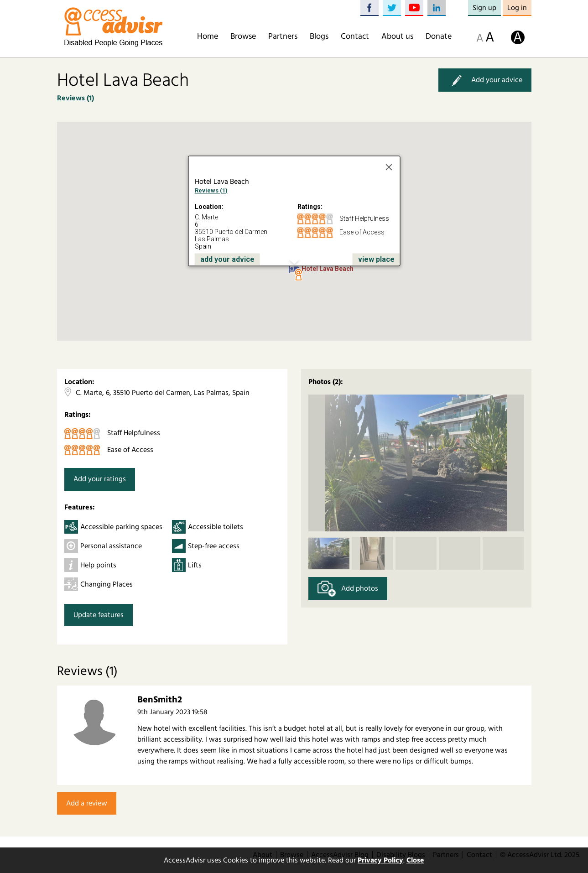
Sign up (484, 8)
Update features (99, 615)
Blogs (319, 36)
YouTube (414, 8)
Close (415, 860)
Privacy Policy (380, 860)
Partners (283, 36)
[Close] (389, 167)
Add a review (87, 803)
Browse (243, 36)
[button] (298, 275)
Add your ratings (100, 479)
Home (208, 36)
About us (397, 36)
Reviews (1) (75, 98)
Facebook (369, 8)
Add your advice (485, 80)
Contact (355, 36)
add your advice (227, 259)
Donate (439, 36)
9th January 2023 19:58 (172, 712)
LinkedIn (437, 8)
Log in (517, 8)
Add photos (348, 589)
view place (376, 259)
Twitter (392, 8)
